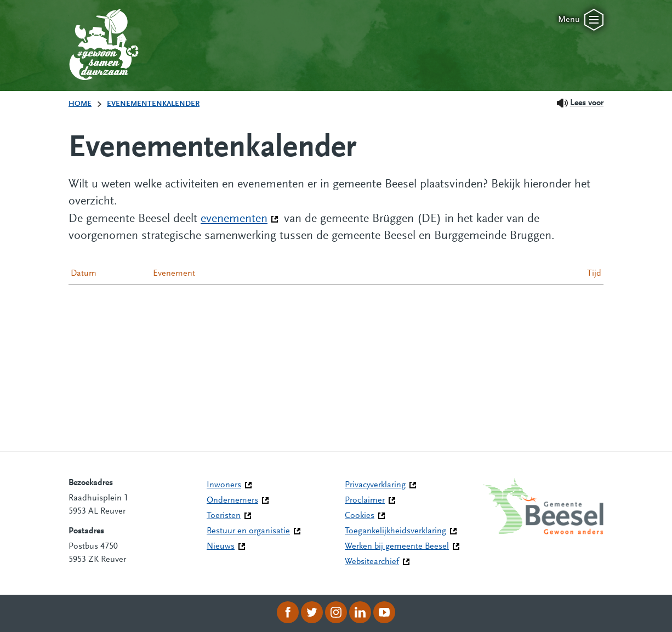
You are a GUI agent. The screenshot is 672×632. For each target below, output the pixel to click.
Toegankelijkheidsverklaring (395, 531)
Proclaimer (365, 500)
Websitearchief (372, 562)
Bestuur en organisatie (248, 531)
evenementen (240, 218)
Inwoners (224, 485)
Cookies (360, 516)
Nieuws (221, 546)
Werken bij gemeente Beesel (397, 546)
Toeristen (224, 516)
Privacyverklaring (375, 485)
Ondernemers (232, 500)
